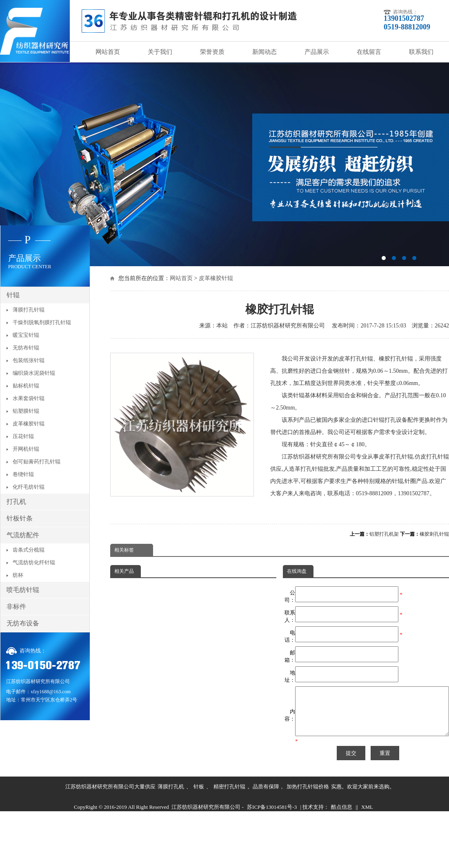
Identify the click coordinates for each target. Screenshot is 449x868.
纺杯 (18, 575)
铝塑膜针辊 (26, 411)
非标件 (16, 606)
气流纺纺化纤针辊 (34, 562)
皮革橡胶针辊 (216, 278)
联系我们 (421, 52)
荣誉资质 (212, 52)
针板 (199, 796)
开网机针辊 (26, 449)
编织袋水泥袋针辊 (34, 373)
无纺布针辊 (26, 348)
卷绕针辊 (23, 474)
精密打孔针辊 (229, 796)
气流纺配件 (23, 535)
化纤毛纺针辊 (29, 487)
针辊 (13, 295)
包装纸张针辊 (29, 360)
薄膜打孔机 (171, 796)
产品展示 (317, 52)
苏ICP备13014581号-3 (272, 817)
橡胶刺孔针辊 (434, 534)
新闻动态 (265, 52)
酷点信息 (342, 817)
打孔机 (16, 502)
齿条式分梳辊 (29, 550)
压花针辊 (23, 436)
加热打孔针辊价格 (308, 796)
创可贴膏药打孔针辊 (37, 462)
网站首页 (108, 52)
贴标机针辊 (26, 386)
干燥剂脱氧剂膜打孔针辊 (42, 322)
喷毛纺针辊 (23, 590)
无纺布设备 (23, 623)
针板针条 (20, 518)
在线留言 (369, 52)
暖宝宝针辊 (26, 335)
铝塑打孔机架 (384, 534)
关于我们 (160, 52)
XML (367, 817)
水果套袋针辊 (29, 398)
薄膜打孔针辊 (29, 310)
